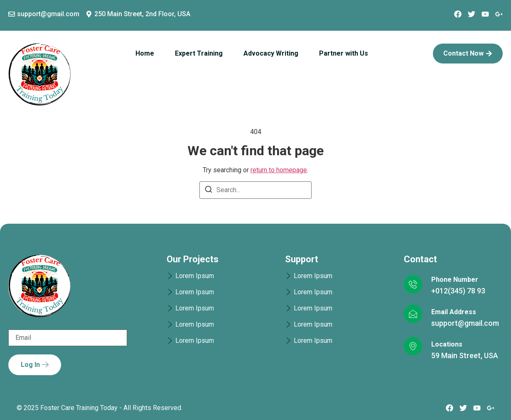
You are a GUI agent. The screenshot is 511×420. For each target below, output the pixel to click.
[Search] (209, 191)
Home (145, 53)
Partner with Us (344, 53)
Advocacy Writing (271, 53)
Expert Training (199, 53)
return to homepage (279, 170)
